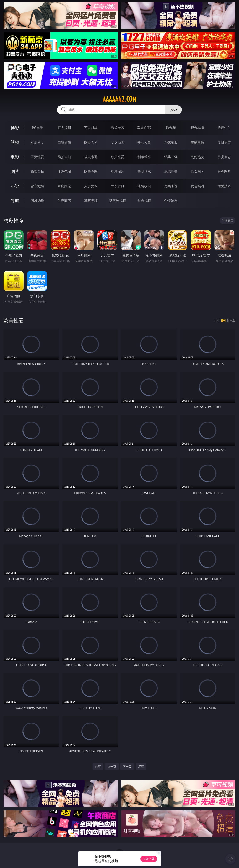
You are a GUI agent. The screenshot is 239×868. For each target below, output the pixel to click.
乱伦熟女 (197, 157)
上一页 (112, 766)
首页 (98, 766)
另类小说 (171, 186)
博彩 (15, 128)
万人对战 (91, 128)
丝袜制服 (171, 142)
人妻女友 (91, 186)
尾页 (141, 766)
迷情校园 (144, 186)
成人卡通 (91, 157)
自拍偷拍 (64, 142)
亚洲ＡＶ (37, 142)
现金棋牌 (197, 128)
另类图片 (224, 171)
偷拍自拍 (64, 157)
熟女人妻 (144, 142)
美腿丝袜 (144, 171)
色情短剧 (171, 201)
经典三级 (171, 157)
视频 (15, 142)
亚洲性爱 (37, 157)
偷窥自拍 (37, 171)
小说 (15, 186)
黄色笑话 (197, 186)
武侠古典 (118, 186)
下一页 (127, 766)
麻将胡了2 (144, 128)
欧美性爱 (118, 157)
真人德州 (64, 128)
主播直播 (197, 142)
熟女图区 (197, 171)
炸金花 (171, 128)
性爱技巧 (224, 186)
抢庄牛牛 (224, 128)
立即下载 (149, 859)
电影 (15, 157)
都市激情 (37, 186)
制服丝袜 (144, 157)
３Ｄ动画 (118, 142)
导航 (15, 200)
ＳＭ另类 (224, 142)
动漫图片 (118, 171)
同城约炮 (37, 201)
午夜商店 (64, 201)
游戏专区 (118, 128)
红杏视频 (144, 201)
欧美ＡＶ (91, 142)
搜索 (173, 110)
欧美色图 (91, 171)
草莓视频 (91, 201)
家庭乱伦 (64, 186)
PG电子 (38, 128)
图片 (15, 171)
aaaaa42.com (119, 99)
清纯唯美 (171, 171)
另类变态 (224, 157)
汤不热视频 (118, 201)
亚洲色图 (64, 171)
